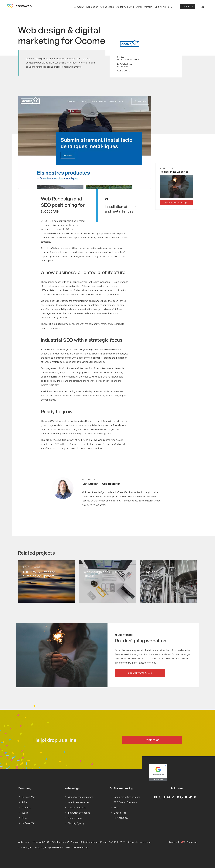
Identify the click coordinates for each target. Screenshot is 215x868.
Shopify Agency (76, 823)
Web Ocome (123, 71)
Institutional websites (79, 813)
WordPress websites (78, 802)
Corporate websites (128, 60)
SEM (116, 808)
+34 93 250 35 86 (116, 842)
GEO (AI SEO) (121, 818)
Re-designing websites (174, 172)
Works (139, 7)
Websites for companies (81, 797)
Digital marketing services (127, 797)
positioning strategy (83, 349)
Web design (24, 842)
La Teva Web (96, 440)
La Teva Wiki (29, 823)
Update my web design (176, 203)
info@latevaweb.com (139, 842)
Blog (24, 818)
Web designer (111, 484)
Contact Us (188, 6)
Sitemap (85, 847)
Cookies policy (38, 847)
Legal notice (52, 847)
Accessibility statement (69, 847)
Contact (148, 7)
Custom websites (77, 808)
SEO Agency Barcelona (126, 802)
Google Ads (120, 813)
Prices (25, 802)
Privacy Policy (23, 847)
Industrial (123, 66)
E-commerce (75, 818)
